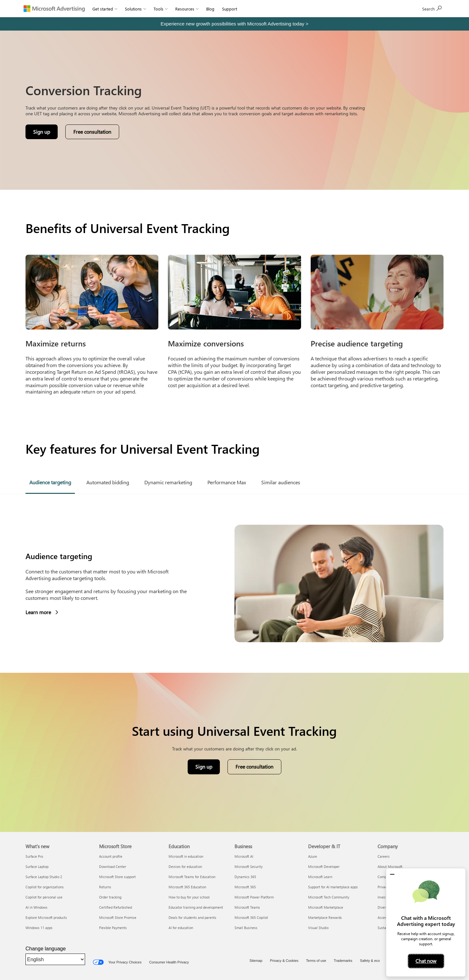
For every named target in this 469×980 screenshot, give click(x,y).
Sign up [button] (45, 133)
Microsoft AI (244, 856)
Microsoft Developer (324, 866)
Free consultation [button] (92, 132)
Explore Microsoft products (46, 917)
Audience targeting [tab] (50, 482)
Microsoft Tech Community (329, 897)
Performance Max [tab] (227, 482)
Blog (210, 9)
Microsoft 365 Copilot (251, 917)
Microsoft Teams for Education (192, 877)
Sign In (251, 9)
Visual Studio (318, 928)
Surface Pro (34, 856)
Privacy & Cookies (284, 961)
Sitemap (256, 961)
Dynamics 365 (245, 877)
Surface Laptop (37, 866)
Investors (385, 897)
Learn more (42, 612)
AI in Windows (36, 907)
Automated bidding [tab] (108, 482)
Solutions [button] (135, 9)
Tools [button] (161, 9)
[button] (392, 874)
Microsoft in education (186, 856)
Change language (46, 949)
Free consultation (254, 767)
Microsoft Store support (117, 877)
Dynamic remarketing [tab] (168, 482)
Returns (105, 887)
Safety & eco (370, 961)
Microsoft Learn (320, 877)
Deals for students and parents (192, 917)
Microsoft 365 (245, 887)
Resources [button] (187, 9)
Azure (313, 856)
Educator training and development (196, 907)
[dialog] (426, 922)
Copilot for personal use (44, 897)
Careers (384, 856)
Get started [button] (105, 9)
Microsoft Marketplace (326, 907)
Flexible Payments (113, 928)
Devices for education (185, 866)
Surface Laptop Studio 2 (44, 877)
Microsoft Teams (247, 907)
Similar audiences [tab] (281, 482)
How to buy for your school (189, 897)
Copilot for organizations (45, 887)
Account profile (111, 856)
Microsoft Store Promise (118, 917)
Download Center (113, 866)
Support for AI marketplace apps (333, 887)
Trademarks (343, 961)
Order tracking (110, 897)
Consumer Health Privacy (169, 962)
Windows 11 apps (39, 928)
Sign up (432, 8)
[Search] (402, 9)
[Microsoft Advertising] (54, 9)
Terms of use (316, 961)
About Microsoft (390, 866)
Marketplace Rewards (325, 917)
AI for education (181, 928)
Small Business (246, 928)
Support (230, 9)
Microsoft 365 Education (187, 887)
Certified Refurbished (115, 907)
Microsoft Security (249, 866)
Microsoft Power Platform (254, 897)
